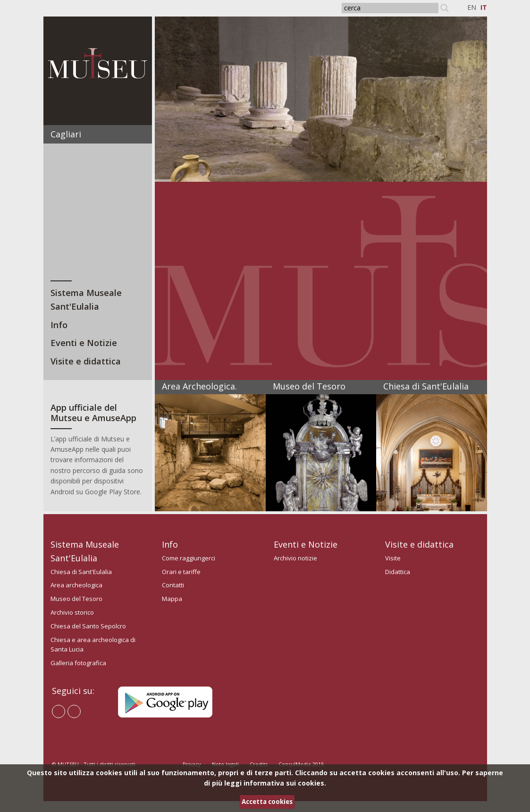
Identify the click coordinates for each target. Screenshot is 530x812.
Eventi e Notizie (84, 343)
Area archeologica (76, 585)
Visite (393, 558)
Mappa (172, 599)
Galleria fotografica (78, 663)
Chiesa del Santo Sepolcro (88, 626)
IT (484, 7)
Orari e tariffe (181, 572)
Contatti (173, 585)
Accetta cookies (267, 802)
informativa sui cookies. (285, 783)
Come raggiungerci (189, 558)
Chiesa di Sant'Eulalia (81, 572)
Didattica (398, 572)
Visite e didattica (86, 361)
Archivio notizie (295, 558)
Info (59, 325)
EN (472, 7)
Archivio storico (72, 612)
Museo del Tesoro (76, 599)
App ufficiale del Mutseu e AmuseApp (93, 413)
